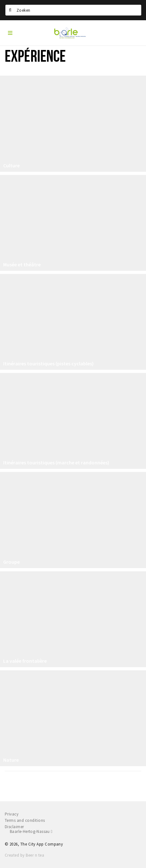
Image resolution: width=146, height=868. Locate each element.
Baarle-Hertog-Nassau (31, 831)
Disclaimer (14, 827)
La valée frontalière (25, 661)
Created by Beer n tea (24, 855)
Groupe (11, 562)
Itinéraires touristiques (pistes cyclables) (48, 363)
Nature (11, 760)
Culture (11, 165)
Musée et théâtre (22, 264)
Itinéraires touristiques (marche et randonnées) (56, 462)
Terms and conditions (25, 820)
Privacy (12, 814)
